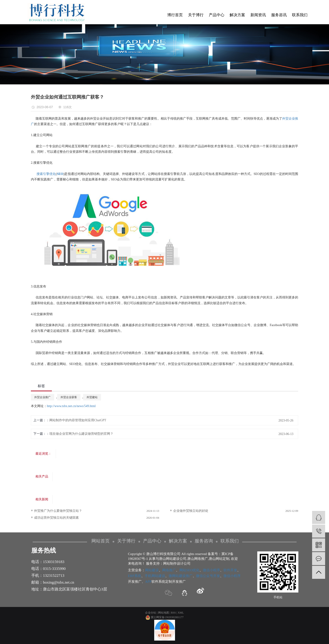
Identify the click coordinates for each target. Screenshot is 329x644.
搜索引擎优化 (46, 174)
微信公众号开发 (208, 576)
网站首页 (101, 541)
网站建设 (152, 570)
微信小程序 (211, 570)
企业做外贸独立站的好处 (191, 511)
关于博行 (196, 15)
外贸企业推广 (42, 397)
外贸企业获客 (69, 397)
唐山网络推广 (198, 559)
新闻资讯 (258, 15)
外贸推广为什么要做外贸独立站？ (58, 511)
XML (181, 613)
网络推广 (169, 570)
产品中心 (217, 15)
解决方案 (237, 15)
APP (148, 582)
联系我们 (300, 15)
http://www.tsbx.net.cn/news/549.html (71, 406)
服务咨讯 (279, 15)
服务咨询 (204, 541)
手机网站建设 (155, 576)
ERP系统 (135, 576)
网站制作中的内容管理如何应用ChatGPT (78, 420)
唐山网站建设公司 (173, 559)
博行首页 (175, 15)
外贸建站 (92, 397)
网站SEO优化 (189, 570)
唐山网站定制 (219, 559)
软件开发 (230, 570)
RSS (173, 613)
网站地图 (164, 613)
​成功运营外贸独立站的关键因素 (56, 518)
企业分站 (151, 613)
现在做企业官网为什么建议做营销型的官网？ (81, 434)
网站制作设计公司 (177, 563)
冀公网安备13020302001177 (165, 617)
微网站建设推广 (181, 576)
